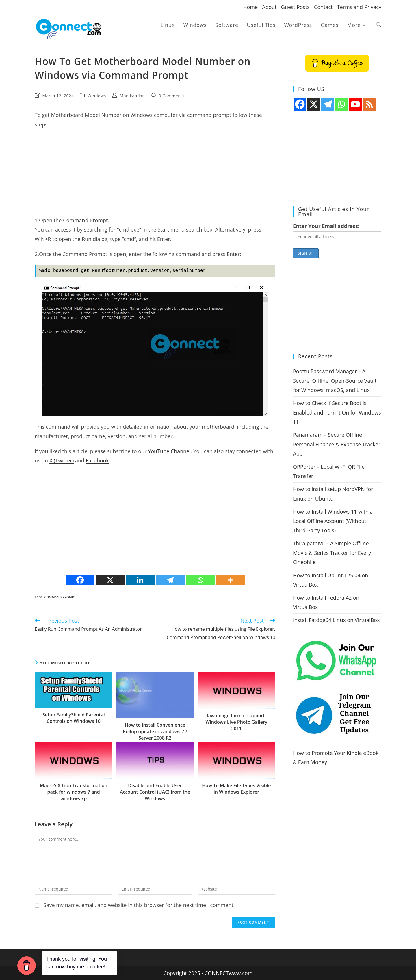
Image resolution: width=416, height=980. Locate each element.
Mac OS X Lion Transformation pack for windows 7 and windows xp (74, 792)
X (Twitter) (62, 460)
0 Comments (171, 96)
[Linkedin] (140, 580)
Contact (323, 7)
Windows (97, 96)
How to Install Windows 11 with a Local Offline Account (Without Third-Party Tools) (333, 521)
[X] (110, 580)
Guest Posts (295, 7)
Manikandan (132, 96)
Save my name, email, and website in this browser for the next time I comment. (139, 905)
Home (250, 7)
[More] (230, 580)
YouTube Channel (169, 451)
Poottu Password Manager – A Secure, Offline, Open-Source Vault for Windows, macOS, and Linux (335, 381)
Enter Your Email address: (326, 226)
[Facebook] (80, 580)
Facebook (97, 460)
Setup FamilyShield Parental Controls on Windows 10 (74, 718)
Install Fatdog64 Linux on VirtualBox (336, 620)
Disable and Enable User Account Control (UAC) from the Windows (155, 792)
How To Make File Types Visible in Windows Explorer (236, 789)
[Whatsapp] (200, 580)
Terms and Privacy (359, 7)
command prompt (60, 597)
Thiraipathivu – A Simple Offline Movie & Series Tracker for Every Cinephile (332, 553)
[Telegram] (170, 580)
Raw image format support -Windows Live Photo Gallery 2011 (237, 722)
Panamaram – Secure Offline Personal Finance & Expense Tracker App (337, 444)
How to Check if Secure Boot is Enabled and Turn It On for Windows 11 (337, 412)
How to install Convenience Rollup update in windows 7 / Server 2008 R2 (155, 731)
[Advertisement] (155, 175)
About (269, 7)
